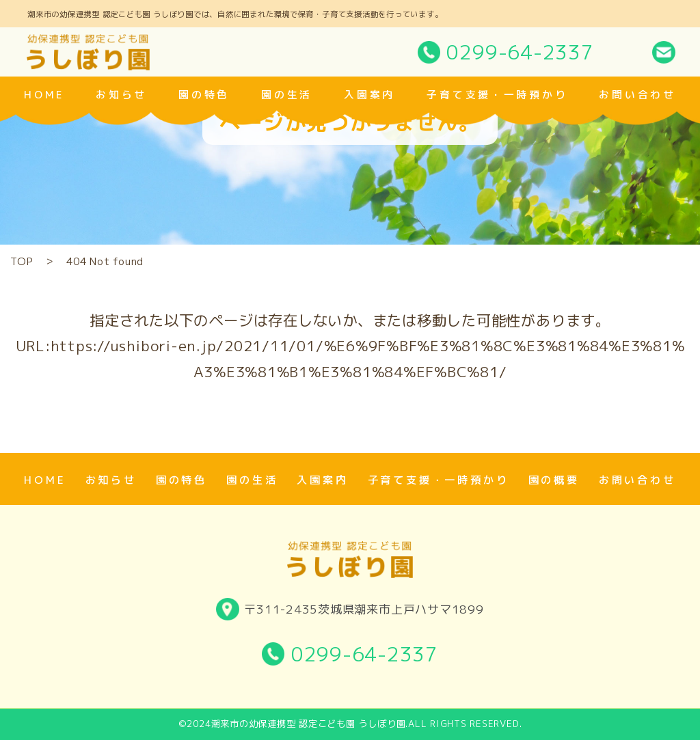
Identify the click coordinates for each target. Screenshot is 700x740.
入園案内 (369, 95)
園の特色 (204, 95)
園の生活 (287, 95)
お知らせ (121, 95)
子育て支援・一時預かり (497, 95)
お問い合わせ (637, 95)
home (44, 95)
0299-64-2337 (520, 52)
